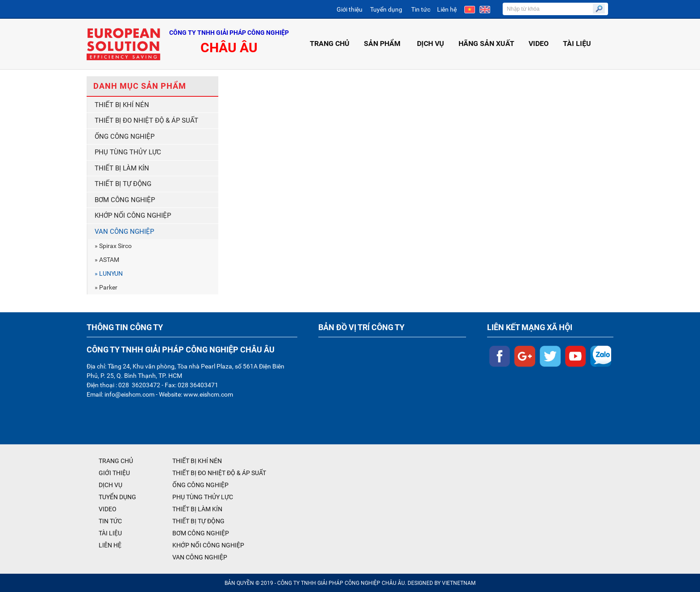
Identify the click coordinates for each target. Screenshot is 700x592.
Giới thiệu (350, 9)
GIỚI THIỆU (114, 473)
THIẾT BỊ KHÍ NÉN (122, 105)
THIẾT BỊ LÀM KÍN (122, 168)
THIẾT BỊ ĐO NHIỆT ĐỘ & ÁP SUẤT (146, 120)
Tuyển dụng (386, 9)
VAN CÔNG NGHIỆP (124, 232)
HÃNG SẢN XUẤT (486, 43)
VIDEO (539, 43)
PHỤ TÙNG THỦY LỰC (128, 152)
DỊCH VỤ (431, 43)
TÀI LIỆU (577, 43)
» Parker (106, 287)
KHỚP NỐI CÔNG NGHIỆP (133, 215)
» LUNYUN (109, 273)
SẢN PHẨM (383, 43)
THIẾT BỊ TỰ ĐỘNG (123, 184)
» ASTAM (107, 260)
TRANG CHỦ (330, 43)
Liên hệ (447, 9)
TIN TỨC (110, 521)
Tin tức (421, 9)
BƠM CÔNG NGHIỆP (125, 200)
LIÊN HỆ (110, 545)
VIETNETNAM (459, 583)
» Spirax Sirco (113, 246)
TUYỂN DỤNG (117, 497)
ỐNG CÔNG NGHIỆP (125, 137)
